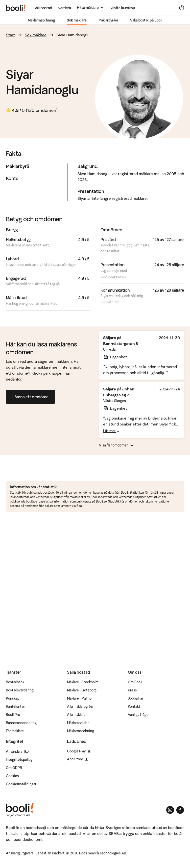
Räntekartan (16, 707)
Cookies (12, 776)
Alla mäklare (76, 715)
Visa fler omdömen (116, 445)
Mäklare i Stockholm (83, 682)
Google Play (79, 751)
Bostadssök (15, 682)
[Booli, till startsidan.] (16, 8)
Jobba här (136, 698)
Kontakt (134, 707)
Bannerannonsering (21, 723)
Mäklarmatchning (41, 20)
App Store (78, 759)
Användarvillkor (18, 751)
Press (132, 690)
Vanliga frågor (139, 715)
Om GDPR (14, 768)
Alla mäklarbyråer (80, 707)
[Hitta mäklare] (90, 8)
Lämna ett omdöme (30, 397)
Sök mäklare (77, 20)
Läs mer (111, 431)
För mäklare (15, 731)
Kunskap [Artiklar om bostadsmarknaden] (13, 698)
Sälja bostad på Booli (146, 20)
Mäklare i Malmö (79, 698)
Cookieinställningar (21, 784)
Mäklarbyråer (108, 20)
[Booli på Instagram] (170, 810)
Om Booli (135, 682)
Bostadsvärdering (20, 690)
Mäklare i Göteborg (82, 690)
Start (10, 35)
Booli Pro (13, 715)
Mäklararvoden (78, 723)
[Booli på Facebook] (180, 810)
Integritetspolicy (19, 760)
